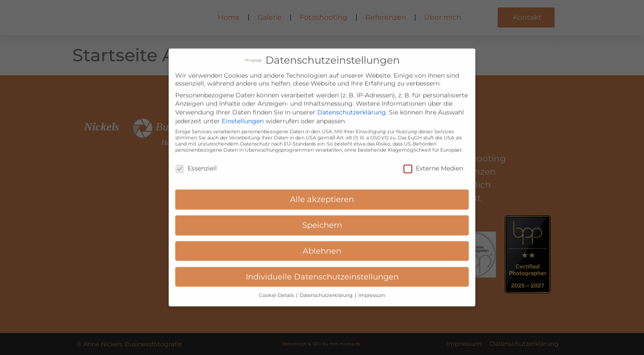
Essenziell (196, 161)
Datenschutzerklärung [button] (327, 288)
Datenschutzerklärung (352, 105)
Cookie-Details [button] (277, 288)
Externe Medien (433, 161)
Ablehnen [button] (322, 244)
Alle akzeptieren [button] (322, 192)
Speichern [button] (322, 218)
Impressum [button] (372, 288)
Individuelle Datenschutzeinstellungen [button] (322, 269)
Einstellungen (243, 114)
